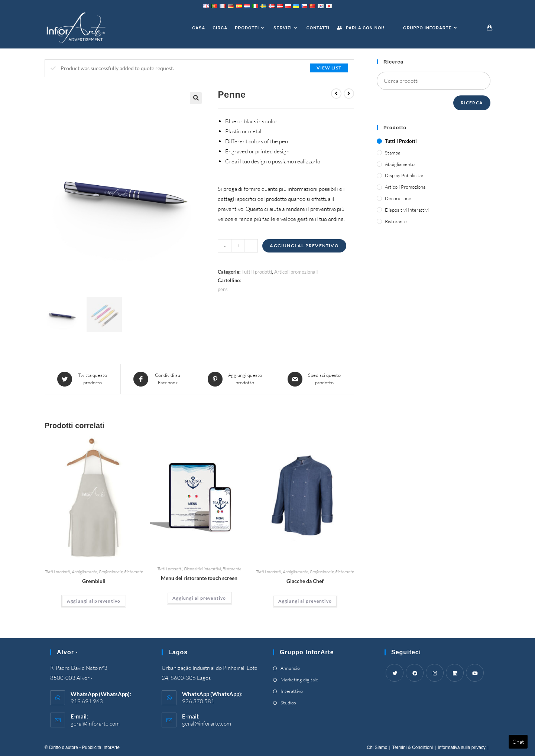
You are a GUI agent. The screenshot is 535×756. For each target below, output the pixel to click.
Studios (288, 703)
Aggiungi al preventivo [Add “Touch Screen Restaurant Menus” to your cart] (199, 598)
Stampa (393, 153)
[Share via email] (315, 379)
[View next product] (349, 94)
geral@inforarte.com (95, 724)
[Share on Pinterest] (235, 379)
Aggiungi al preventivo (304, 246)
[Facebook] (415, 673)
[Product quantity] (238, 246)
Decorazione (398, 198)
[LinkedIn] (455, 673)
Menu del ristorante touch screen (199, 578)
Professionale (111, 572)
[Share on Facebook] (158, 379)
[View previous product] (336, 94)
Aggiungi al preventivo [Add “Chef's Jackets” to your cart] (305, 601)
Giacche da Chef (305, 581)
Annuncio (290, 668)
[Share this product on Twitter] (82, 379)
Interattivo (292, 691)
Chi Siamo (377, 747)
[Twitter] (395, 673)
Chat (518, 742)
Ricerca (472, 103)
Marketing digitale (299, 680)
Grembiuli (94, 581)
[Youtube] (475, 673)
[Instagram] (435, 673)
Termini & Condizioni (413, 747)
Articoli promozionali (296, 272)
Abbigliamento (85, 572)
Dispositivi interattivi (202, 569)
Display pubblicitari (405, 175)
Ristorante (133, 572)
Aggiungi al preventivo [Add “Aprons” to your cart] (94, 601)
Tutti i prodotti (257, 272)
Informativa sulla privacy (462, 747)
